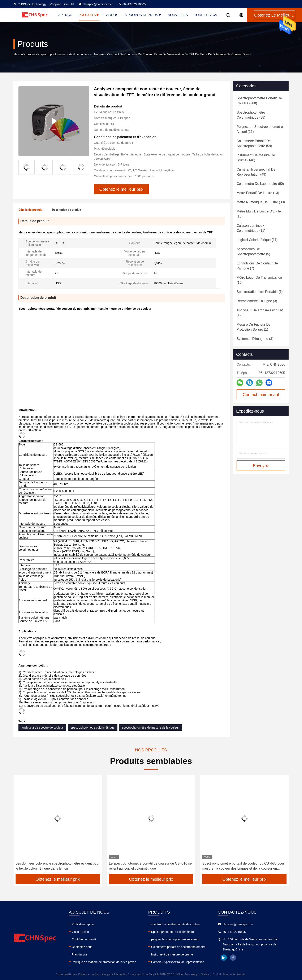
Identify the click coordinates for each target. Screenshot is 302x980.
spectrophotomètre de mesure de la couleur (150, 728)
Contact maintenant (261, 395)
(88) (251, 115)
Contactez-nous (82, 947)
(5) (253, 252)
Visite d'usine (80, 932)
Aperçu (65, 15)
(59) (254, 143)
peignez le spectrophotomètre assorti (175, 939)
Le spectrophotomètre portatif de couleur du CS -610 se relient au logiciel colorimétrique (244, 866)
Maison (18, 54)
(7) (257, 266)
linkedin (224, 958)
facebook (233, 958)
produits (32, 54)
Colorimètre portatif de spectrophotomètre (178, 947)
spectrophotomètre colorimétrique (93, 728)
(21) (260, 129)
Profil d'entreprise (83, 924)
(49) (256, 172)
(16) (259, 214)
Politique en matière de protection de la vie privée (104, 962)
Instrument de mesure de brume (172, 954)
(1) (260, 292)
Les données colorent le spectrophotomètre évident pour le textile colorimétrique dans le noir (151, 866)
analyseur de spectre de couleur (42, 728)
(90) (260, 184)
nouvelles (178, 15)
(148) (256, 158)
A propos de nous (143, 15)
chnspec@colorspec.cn (96, 4)
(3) (257, 301)
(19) (259, 280)
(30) (261, 202)
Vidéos (112, 15)
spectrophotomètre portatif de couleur (65, 54)
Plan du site (79, 954)
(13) (258, 193)
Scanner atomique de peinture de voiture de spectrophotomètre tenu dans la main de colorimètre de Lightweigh (57, 866)
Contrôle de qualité (84, 939)
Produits (89, 15)
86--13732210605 (132, 4)
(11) (251, 228)
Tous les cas (206, 15)
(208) (259, 101)
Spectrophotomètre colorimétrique (173, 932)
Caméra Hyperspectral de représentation (178, 962)
